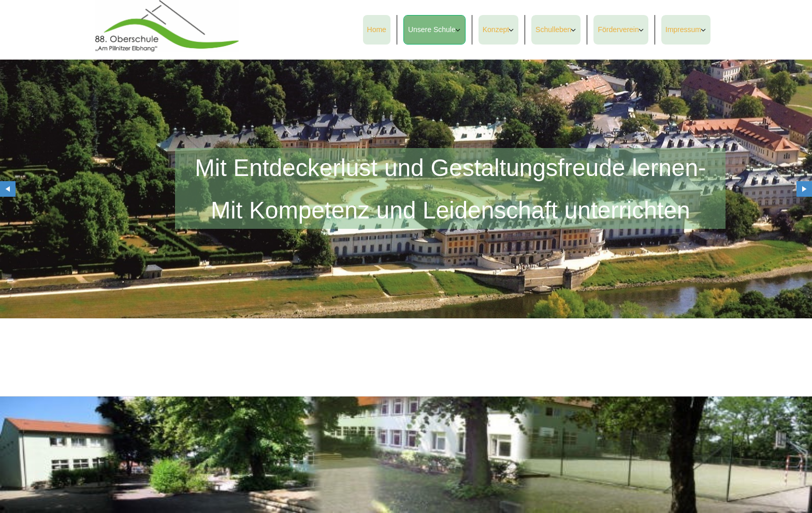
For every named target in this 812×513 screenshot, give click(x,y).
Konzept (496, 30)
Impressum (683, 30)
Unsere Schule (432, 30)
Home (377, 30)
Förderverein (618, 30)
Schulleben (553, 30)
